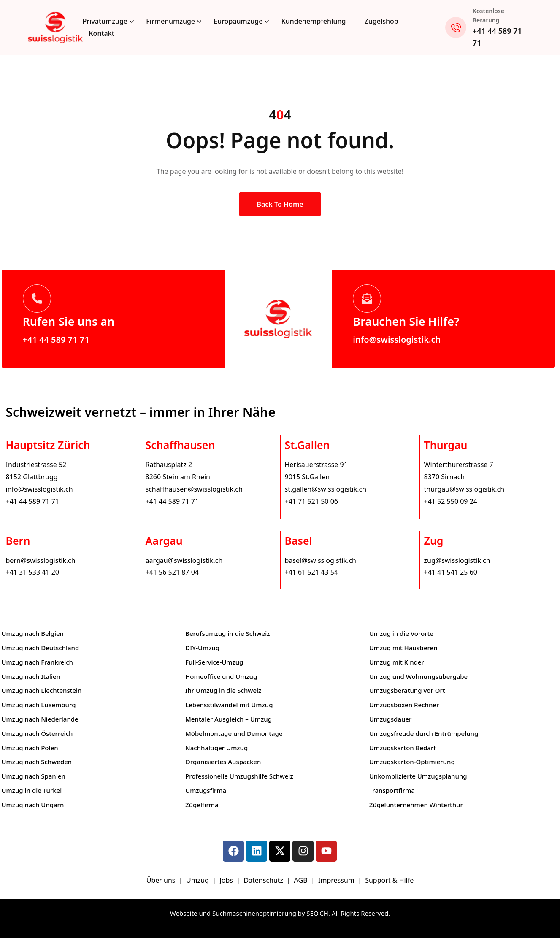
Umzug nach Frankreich (38, 662)
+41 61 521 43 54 (311, 572)
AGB (302, 880)
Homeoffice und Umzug (221, 676)
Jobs (226, 880)
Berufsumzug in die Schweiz (227, 633)
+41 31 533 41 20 (32, 572)
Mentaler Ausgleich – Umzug (229, 719)
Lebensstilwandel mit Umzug (229, 705)
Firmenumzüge (170, 21)
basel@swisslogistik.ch (321, 560)
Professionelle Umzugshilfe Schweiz (239, 776)
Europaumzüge (238, 21)
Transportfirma (392, 790)
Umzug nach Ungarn (33, 805)
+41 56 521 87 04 (172, 572)
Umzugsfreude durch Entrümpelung (424, 733)
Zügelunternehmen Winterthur (416, 805)
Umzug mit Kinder (397, 662)
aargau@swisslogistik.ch (184, 560)
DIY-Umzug (202, 648)
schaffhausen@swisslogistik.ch (194, 489)
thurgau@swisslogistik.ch (464, 489)
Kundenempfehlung (314, 21)
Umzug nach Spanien (34, 776)
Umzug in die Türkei (32, 790)
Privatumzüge (105, 21)
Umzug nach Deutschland (41, 648)
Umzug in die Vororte (401, 633)
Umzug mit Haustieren (403, 648)
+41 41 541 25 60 (451, 572)
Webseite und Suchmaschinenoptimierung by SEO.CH (249, 913)
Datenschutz (264, 880)
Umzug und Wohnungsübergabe (419, 676)
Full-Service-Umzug (214, 662)
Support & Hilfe (389, 880)
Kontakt (102, 33)
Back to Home (280, 204)
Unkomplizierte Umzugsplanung (418, 776)
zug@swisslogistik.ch (457, 560)
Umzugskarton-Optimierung (412, 762)
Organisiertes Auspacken (223, 762)
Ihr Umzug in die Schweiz (223, 690)
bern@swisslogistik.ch (41, 560)
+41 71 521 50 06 (311, 501)
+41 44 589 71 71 (56, 339)
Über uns (161, 880)
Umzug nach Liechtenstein (42, 690)
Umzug (198, 880)
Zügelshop (381, 21)
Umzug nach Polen (30, 748)
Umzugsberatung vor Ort (407, 690)
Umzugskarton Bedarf (403, 748)
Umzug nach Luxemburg (39, 705)
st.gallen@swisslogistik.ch (326, 489)
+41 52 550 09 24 (451, 501)
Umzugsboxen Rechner (404, 705)
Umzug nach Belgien (33, 633)
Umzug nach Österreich (37, 733)
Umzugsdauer (391, 719)
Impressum (337, 880)
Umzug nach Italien (31, 676)
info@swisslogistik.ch (397, 339)
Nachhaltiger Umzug (216, 748)
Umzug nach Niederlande (40, 719)
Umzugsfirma (206, 790)
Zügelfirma (202, 805)
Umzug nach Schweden (37, 762)
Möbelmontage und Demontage (234, 733)
